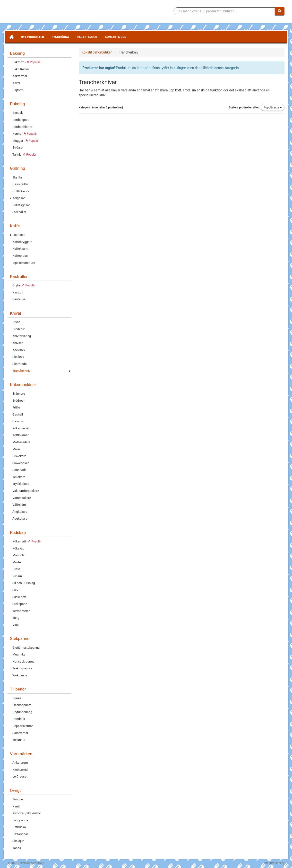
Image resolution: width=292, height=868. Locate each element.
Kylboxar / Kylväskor (27, 813)
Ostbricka (19, 827)
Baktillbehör (21, 69)
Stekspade (20, 604)
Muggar (26, 141)
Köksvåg (18, 548)
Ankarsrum (20, 763)
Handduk (19, 719)
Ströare (17, 147)
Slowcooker (21, 463)
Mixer (16, 449)
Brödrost (18, 401)
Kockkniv (19, 350)
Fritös (16, 407)
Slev (15, 590)
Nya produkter (32, 37)
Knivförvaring (22, 336)
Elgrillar (18, 177)
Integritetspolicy (274, 863)
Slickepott (19, 597)
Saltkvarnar (20, 733)
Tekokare (19, 477)
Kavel (16, 83)
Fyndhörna (60, 37)
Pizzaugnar (20, 834)
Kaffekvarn (20, 249)
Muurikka (19, 654)
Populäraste (273, 107)
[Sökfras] (224, 11)
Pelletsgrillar (21, 205)
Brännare (19, 394)
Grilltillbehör (21, 191)
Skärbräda (20, 364)
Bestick (18, 113)
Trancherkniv (21, 371)
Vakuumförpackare (26, 491)
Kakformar (20, 76)
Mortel (17, 562)
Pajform (18, 90)
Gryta (24, 285)
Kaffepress (20, 256)
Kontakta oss (116, 37)
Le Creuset (20, 776)
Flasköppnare (22, 705)
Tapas (17, 848)
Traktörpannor (22, 668)
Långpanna (20, 820)
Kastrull (18, 292)
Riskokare (19, 456)
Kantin (17, 806)
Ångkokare (20, 512)
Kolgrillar (19, 198)
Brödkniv (18, 329)
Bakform (26, 62)
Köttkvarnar (21, 435)
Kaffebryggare (22, 242)
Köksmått (27, 541)
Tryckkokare (21, 484)
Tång (16, 618)
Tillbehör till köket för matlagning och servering (42, 11)
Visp (15, 625)
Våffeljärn (19, 505)
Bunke (17, 698)
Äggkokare (20, 518)
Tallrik (24, 155)
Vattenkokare (22, 498)
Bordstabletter (22, 127)
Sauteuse (19, 299)
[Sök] (280, 11)
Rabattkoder (87, 37)
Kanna (25, 134)
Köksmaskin (21, 428)
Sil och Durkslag (24, 583)
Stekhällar (19, 212)
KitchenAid (20, 770)
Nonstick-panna (23, 661)
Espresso (19, 235)
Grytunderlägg (22, 712)
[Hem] (11, 37)
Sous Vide (19, 470)
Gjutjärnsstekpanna (26, 648)
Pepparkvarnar (23, 726)
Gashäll (18, 414)
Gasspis (18, 421)
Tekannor (19, 740)
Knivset (18, 343)
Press (16, 569)
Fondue (18, 799)
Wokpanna (20, 675)
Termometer (21, 611)
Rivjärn (17, 576)
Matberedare (21, 442)
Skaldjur (18, 841)
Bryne (16, 322)
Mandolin (19, 555)
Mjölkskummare (24, 263)
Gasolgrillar (20, 184)
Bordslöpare (21, 120)
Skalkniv (18, 357)
